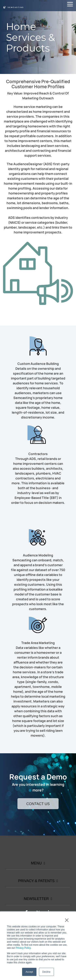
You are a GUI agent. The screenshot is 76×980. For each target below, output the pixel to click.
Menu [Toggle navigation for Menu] (36, 863)
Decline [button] (46, 972)
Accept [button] (29, 972)
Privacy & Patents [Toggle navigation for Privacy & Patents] (36, 881)
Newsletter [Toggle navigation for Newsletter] (36, 899)
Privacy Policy (23, 948)
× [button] (67, 920)
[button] (70, 4)
